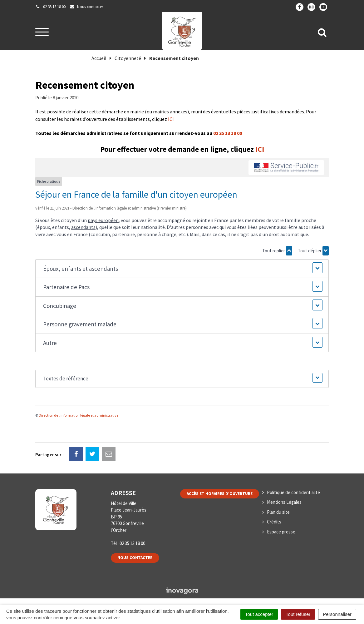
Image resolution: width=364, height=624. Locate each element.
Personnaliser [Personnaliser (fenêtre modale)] (337, 614)
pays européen (103, 220)
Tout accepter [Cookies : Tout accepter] (259, 614)
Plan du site (278, 512)
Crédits (274, 522)
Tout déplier (313, 251)
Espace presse (281, 532)
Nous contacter (135, 558)
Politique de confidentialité (293, 492)
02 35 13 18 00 (228, 133)
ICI (171, 119)
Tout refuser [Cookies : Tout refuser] (298, 614)
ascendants (83, 227)
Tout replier (277, 251)
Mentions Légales (284, 502)
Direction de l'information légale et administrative (79, 415)
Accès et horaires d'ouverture (220, 494)
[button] (182, 269)
